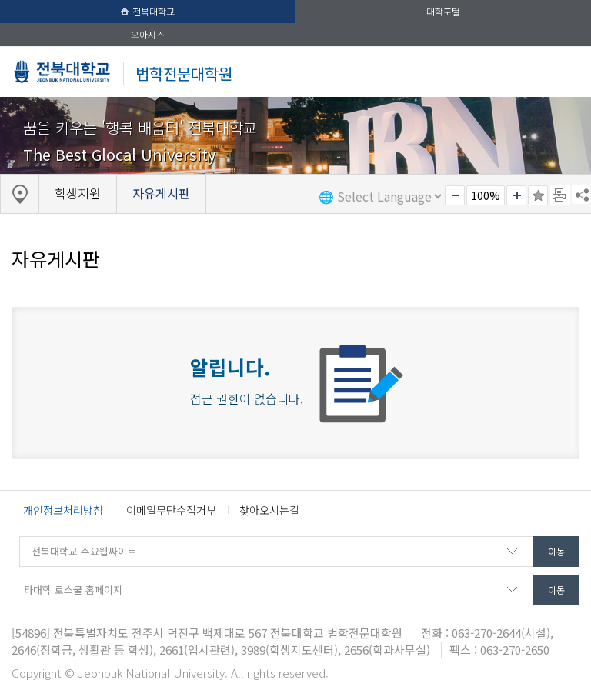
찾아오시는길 (269, 510)
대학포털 (443, 11)
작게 (455, 195)
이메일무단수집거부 (171, 510)
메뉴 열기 (563, 71)
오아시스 (148, 34)
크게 (516, 195)
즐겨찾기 (538, 195)
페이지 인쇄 (560, 195)
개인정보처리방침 (63, 510)
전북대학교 (148, 11)
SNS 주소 (581, 195)
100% (486, 195)
